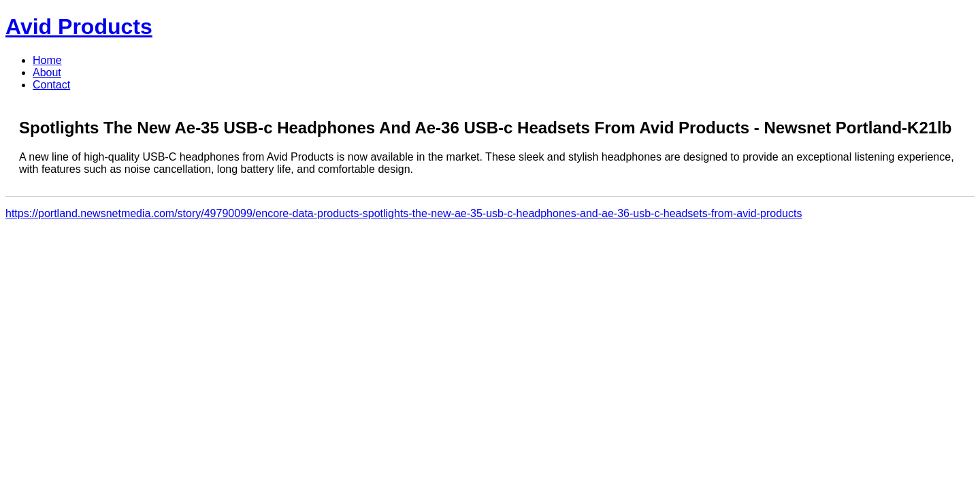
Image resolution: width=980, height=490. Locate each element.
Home (47, 60)
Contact (51, 85)
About (47, 72)
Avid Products (79, 27)
